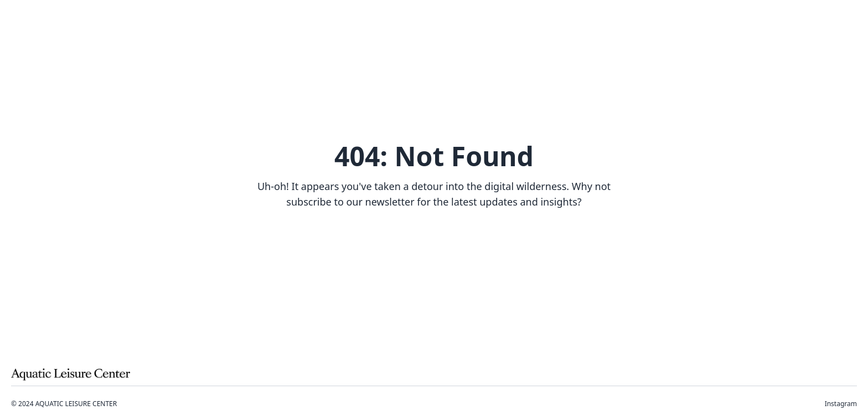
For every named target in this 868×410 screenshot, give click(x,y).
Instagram (841, 404)
